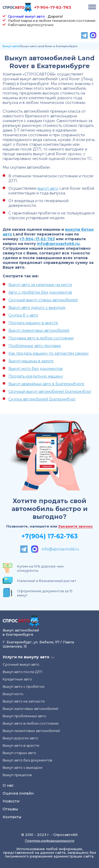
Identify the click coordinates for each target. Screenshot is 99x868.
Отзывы (10, 809)
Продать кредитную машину (36, 376)
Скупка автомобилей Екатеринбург (42, 399)
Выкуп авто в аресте (21, 745)
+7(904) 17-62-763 (50, 536)
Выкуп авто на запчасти (24, 701)
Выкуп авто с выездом (22, 767)
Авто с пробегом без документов (40, 292)
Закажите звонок (75, 526)
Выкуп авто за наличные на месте (40, 285)
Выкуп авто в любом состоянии (31, 723)
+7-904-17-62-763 (53, 7)
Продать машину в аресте (33, 323)
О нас (8, 785)
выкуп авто (48, 188)
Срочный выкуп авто (26, 16)
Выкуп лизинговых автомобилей (39, 330)
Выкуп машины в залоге (31, 361)
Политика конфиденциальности (50, 841)
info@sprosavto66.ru (58, 244)
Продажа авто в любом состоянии (41, 338)
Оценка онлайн (18, 793)
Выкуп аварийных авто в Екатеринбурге (46, 384)
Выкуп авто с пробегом (24, 686)
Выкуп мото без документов (35, 369)
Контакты (12, 817)
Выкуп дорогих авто (20, 738)
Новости (11, 801)
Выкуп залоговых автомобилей (30, 709)
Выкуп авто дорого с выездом (37, 308)
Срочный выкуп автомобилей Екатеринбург (50, 392)
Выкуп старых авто (19, 753)
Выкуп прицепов (17, 775)
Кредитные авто (17, 679)
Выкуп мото (13, 694)
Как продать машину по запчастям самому (49, 353)
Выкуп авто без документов (27, 760)
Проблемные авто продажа (35, 346)
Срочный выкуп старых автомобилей (43, 300)
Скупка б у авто (23, 315)
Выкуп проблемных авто (24, 716)
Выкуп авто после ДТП (23, 672)
